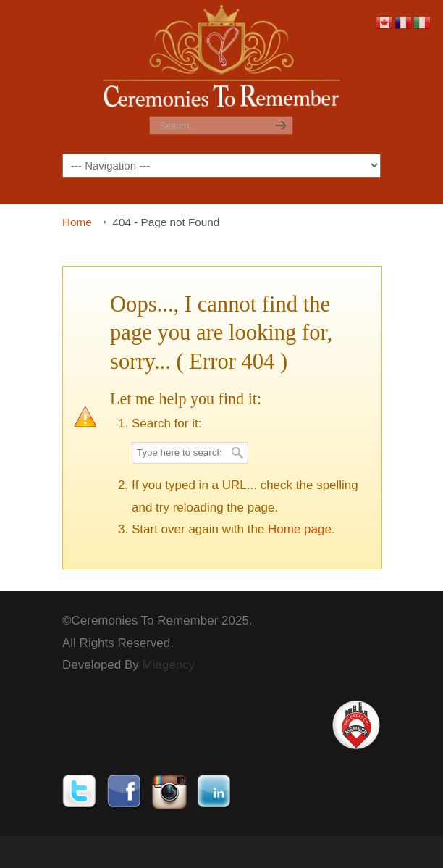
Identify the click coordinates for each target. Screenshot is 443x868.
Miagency (169, 665)
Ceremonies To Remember (221, 59)
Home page (300, 529)
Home (77, 222)
